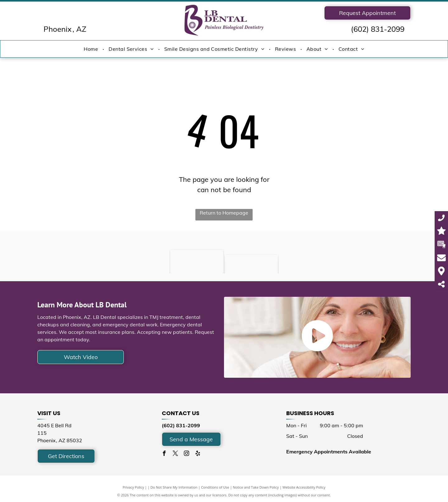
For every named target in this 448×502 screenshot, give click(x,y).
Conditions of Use (215, 487)
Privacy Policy (133, 487)
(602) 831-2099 (378, 29)
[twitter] (175, 454)
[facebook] (164, 454)
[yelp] (198, 454)
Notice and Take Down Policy (256, 487)
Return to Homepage (224, 213)
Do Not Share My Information (174, 487)
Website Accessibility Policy (304, 487)
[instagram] (187, 454)
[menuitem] (91, 49)
